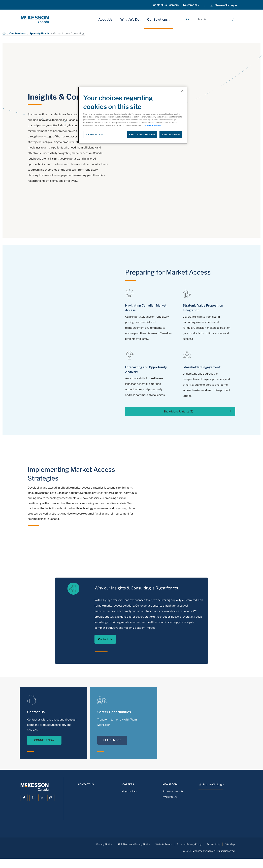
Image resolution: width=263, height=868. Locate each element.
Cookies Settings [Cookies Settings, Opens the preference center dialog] (94, 134)
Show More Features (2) (198, 412)
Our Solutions (159, 20)
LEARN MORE (112, 740)
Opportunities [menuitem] (129, 791)
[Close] (182, 91)
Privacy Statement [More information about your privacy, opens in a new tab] (153, 125)
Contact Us (105, 639)
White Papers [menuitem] (170, 797)
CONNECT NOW (44, 740)
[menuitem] (160, 6)
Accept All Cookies (171, 134)
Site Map (230, 844)
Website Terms (164, 844)
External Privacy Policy (189, 844)
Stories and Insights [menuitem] (173, 791)
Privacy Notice (104, 844)
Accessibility (213, 844)
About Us (107, 20)
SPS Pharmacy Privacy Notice (134, 844)
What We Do (131, 20)
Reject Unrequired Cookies (142, 134)
